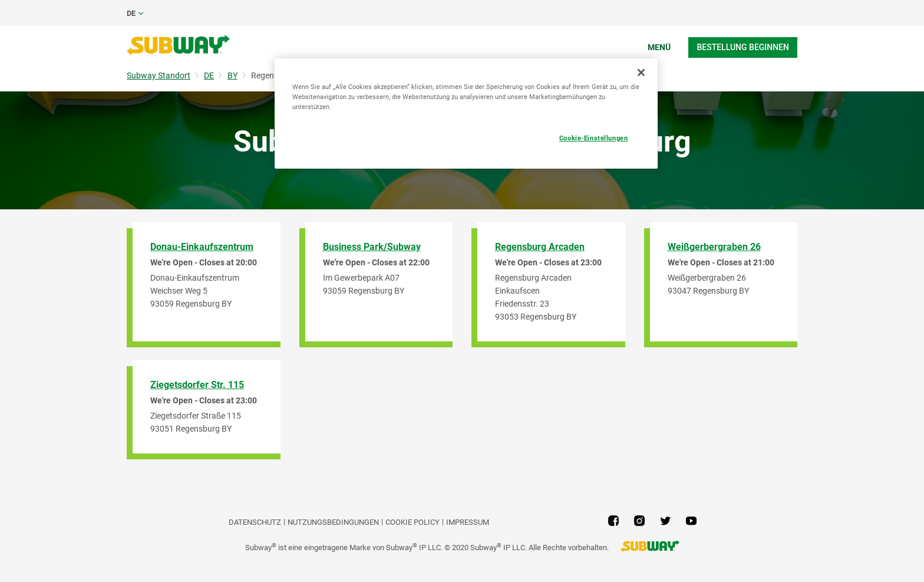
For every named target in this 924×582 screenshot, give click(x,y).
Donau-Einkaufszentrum (202, 247)
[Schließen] (641, 73)
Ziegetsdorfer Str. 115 (197, 385)
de (131, 13)
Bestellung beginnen (743, 47)
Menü (659, 47)
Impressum (468, 522)
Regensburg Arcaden (540, 247)
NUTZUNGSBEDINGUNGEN (333, 522)
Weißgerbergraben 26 (714, 247)
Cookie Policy (412, 522)
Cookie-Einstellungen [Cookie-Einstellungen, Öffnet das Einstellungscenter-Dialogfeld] (593, 138)
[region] (466, 114)
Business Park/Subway (372, 247)
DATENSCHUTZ (255, 522)
